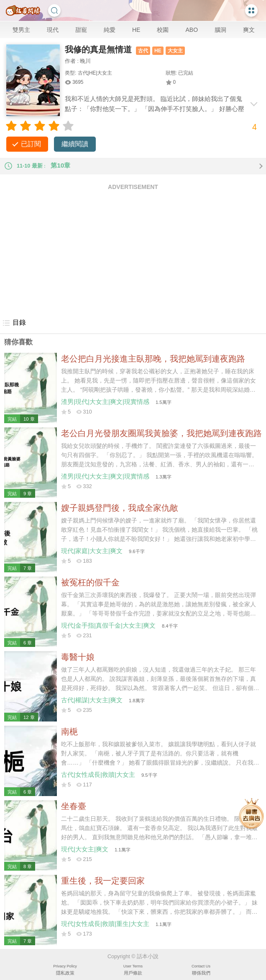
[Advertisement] (133, 254)
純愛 (110, 30)
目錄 (14, 323)
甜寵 (81, 30)
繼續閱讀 (75, 144)
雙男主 (21, 30)
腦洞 (220, 30)
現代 (53, 30)
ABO (192, 30)
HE (136, 30)
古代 (143, 51)
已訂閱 (31, 144)
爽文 (249, 30)
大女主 (175, 51)
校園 (163, 30)
